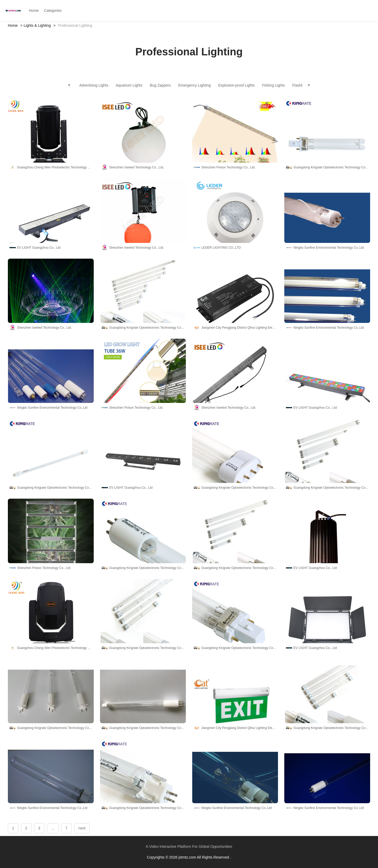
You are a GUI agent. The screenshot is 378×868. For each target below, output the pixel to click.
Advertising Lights (94, 85)
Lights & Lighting (37, 25)
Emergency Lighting (195, 85)
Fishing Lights (273, 85)
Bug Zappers (160, 85)
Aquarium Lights (129, 85)
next (82, 828)
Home (13, 25)
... (53, 828)
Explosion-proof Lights (236, 85)
